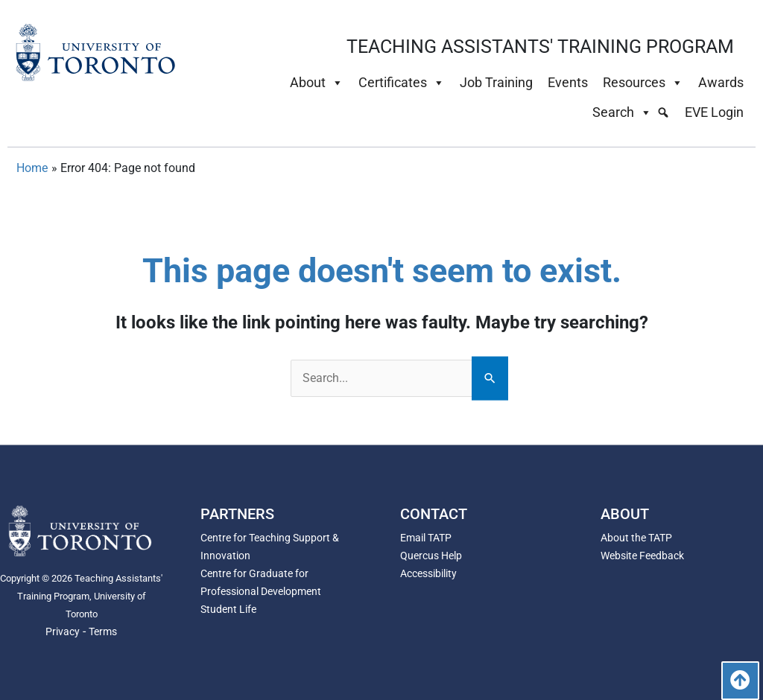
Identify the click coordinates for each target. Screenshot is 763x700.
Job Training (496, 82)
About (317, 83)
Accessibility (428, 573)
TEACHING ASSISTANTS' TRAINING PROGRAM (540, 47)
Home (32, 168)
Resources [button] (643, 83)
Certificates (402, 83)
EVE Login (714, 112)
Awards (721, 82)
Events (568, 82)
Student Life (228, 609)
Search (622, 112)
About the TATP (636, 538)
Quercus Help (431, 556)
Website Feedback (642, 556)
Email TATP (426, 538)
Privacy (63, 631)
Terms (103, 631)
